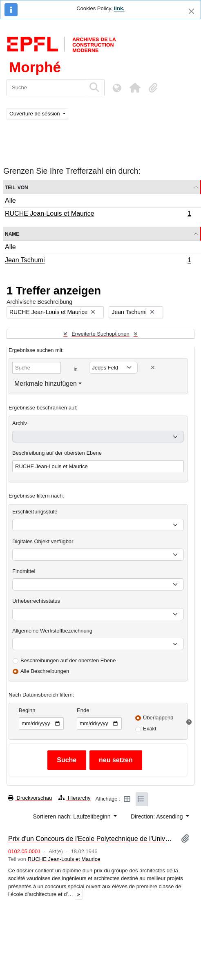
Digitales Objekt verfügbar (43, 541)
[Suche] (46, 88)
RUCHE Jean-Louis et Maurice (98, 215)
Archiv (20, 423)
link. (119, 8)
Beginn (27, 710)
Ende (83, 710)
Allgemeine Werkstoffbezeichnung (52, 631)
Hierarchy (74, 798)
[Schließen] (191, 11)
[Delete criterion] (153, 368)
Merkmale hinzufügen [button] (46, 384)
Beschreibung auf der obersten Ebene (57, 453)
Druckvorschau (30, 798)
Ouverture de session (35, 114)
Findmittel (24, 571)
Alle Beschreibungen (45, 671)
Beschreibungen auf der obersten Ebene (68, 660)
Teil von (17, 187)
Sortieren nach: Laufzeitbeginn (73, 816)
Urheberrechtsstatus (36, 601)
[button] (135, 88)
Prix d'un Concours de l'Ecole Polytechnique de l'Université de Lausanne (91, 838)
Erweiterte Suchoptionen (100, 334)
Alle (10, 200)
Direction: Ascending (158, 816)
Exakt (150, 729)
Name (12, 233)
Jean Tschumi (98, 261)
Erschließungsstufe (35, 512)
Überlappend (158, 718)
